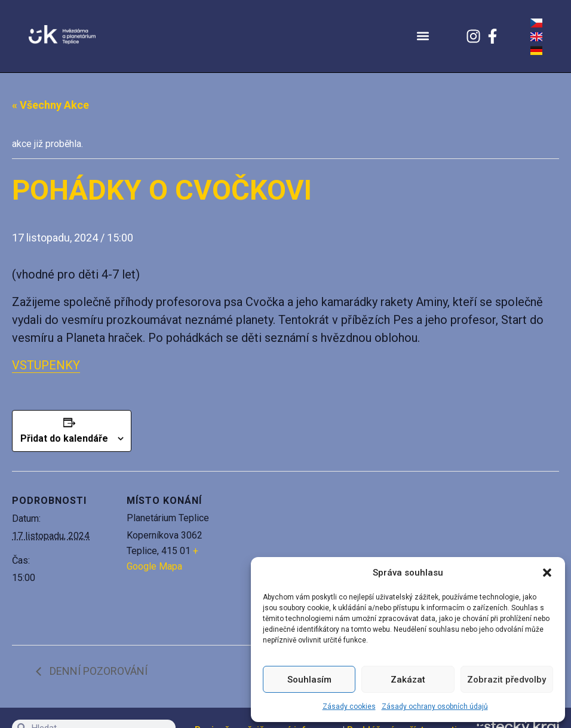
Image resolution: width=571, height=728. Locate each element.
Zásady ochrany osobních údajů (435, 706)
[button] (547, 573)
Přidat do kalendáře (64, 438)
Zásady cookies (349, 706)
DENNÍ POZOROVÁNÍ (97, 671)
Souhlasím (309, 680)
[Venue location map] (304, 554)
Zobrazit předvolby (506, 680)
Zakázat (408, 680)
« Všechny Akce (50, 105)
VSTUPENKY (46, 365)
